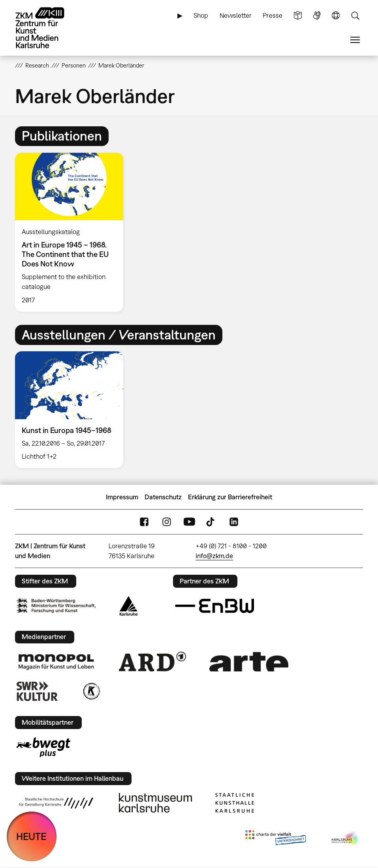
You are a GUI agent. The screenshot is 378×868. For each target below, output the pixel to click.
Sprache (336, 16)
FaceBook (144, 522)
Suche (355, 16)
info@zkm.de (214, 556)
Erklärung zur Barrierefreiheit (230, 497)
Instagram (167, 522)
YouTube (189, 522)
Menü (355, 40)
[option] (72, 232)
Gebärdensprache (317, 16)
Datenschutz (163, 497)
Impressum (122, 497)
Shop (201, 15)
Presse (273, 15)
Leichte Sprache (298, 16)
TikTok (211, 522)
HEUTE (31, 836)
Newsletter (236, 15)
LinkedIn (234, 522)
